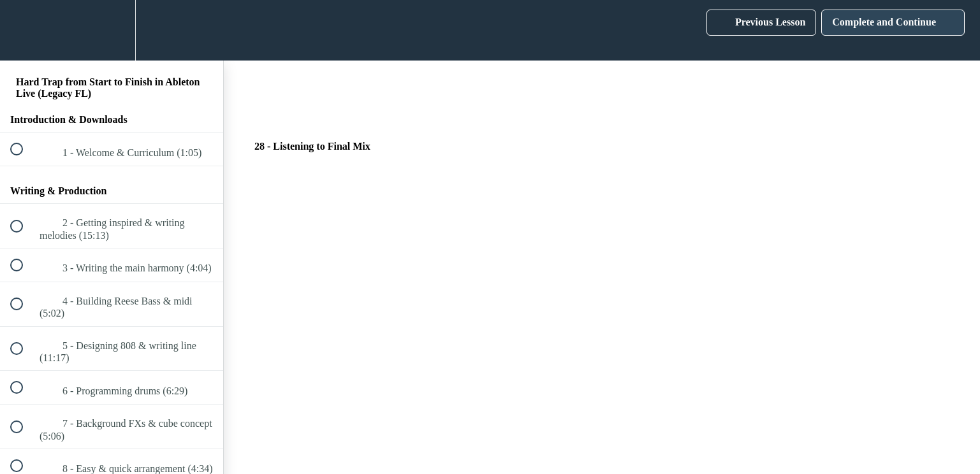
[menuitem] (112, 30)
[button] (24, 30)
